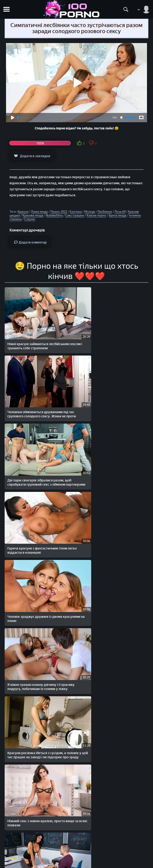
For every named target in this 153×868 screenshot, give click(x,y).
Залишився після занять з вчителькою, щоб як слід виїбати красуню (38, 654)
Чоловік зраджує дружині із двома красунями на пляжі (35, 462)
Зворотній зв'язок (76, 857)
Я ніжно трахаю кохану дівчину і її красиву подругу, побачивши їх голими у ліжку (113, 464)
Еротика (76, 212)
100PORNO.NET (41, 832)
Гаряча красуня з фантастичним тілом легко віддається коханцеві (111, 399)
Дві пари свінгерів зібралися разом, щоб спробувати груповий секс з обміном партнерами (39, 401)
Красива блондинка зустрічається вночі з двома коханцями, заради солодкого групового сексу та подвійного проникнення (112, 591)
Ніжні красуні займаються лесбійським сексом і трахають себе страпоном (38, 336)
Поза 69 (120, 212)
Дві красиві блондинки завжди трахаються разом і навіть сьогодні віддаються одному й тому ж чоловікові (112, 656)
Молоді (90, 212)
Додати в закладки (32, 156)
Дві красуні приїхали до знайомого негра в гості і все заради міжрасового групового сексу (40, 781)
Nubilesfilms (54, 215)
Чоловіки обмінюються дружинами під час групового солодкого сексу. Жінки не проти (113, 339)
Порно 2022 (59, 212)
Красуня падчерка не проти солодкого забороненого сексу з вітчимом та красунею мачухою (38, 718)
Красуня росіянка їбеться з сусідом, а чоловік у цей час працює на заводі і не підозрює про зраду (38, 526)
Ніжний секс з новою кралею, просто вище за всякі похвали (110, 524)
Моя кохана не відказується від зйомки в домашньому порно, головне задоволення (113, 718)
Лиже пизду (39, 212)
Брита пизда (118, 215)
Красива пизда (33, 215)
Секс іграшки (75, 215)
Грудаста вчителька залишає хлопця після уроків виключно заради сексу (36, 587)
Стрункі (30, 219)
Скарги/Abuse (76, 852)
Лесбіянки (105, 212)
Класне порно (96, 215)
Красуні (23, 212)
